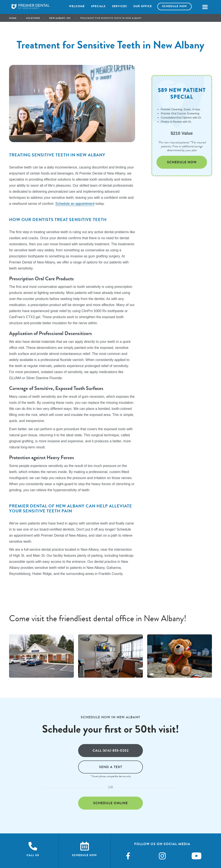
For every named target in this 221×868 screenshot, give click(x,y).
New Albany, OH (60, 18)
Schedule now (174, 6)
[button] (205, 7)
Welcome (77, 6)
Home (13, 18)
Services (119, 6)
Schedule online (110, 803)
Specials (98, 6)
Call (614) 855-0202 (111, 750)
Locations (33, 18)
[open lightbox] (41, 656)
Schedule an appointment (75, 204)
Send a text (111, 767)
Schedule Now (182, 162)
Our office (143, 6)
